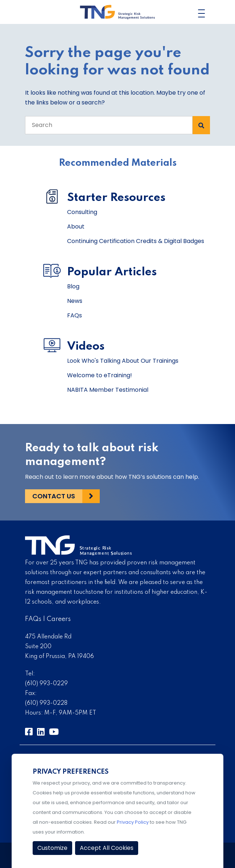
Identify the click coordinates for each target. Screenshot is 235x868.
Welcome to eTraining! (100, 375)
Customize (52, 848)
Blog (73, 286)
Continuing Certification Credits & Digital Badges (136, 241)
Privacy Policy (133, 822)
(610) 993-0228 (46, 703)
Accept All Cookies (107, 848)
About (76, 227)
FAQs (75, 315)
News (75, 301)
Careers (59, 619)
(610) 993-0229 (46, 684)
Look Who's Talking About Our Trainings (123, 361)
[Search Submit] (201, 125)
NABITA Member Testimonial (108, 390)
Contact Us (54, 496)
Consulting (82, 212)
